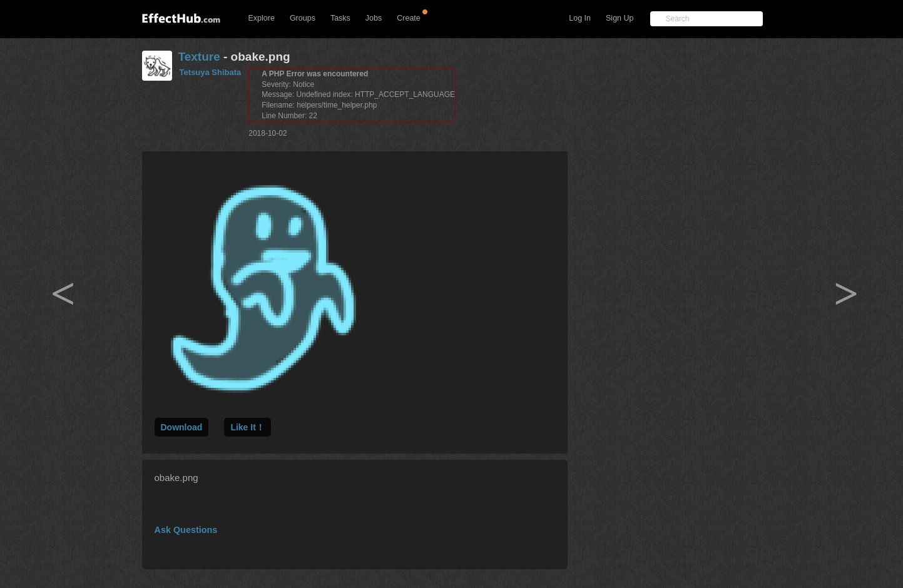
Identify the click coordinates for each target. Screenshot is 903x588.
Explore (262, 18)
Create (409, 18)
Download (182, 427)
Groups (303, 18)
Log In (580, 18)
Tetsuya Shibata (211, 72)
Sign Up (620, 18)
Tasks (340, 18)
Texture (199, 57)
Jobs (374, 18)
